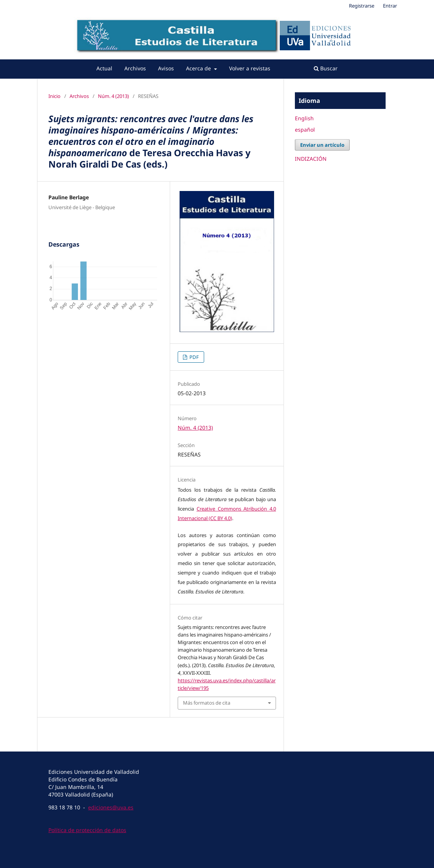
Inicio (54, 96)
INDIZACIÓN (311, 159)
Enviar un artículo (322, 145)
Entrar (390, 6)
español (305, 130)
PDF (194, 357)
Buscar (326, 68)
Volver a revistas (250, 68)
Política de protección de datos (87, 830)
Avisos (166, 68)
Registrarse (362, 6)
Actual (104, 68)
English (304, 118)
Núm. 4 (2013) (113, 96)
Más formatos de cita (207, 703)
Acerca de (199, 68)
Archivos (135, 68)
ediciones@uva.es (111, 807)
